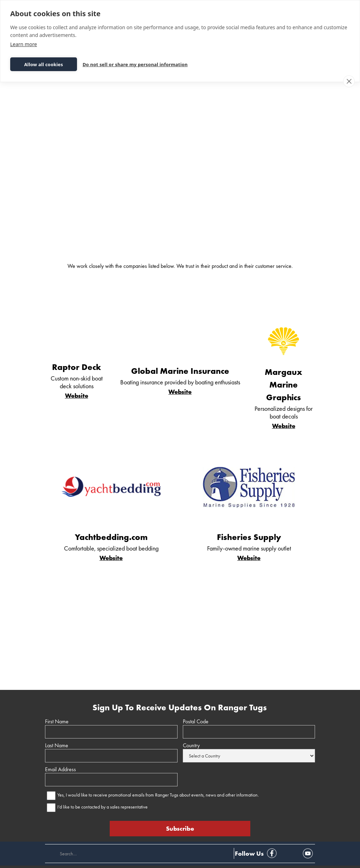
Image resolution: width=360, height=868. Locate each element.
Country (191, 746)
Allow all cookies (44, 64)
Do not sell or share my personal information (135, 64)
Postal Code (196, 722)
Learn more (24, 44)
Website (77, 396)
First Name (57, 722)
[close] (349, 81)
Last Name (57, 746)
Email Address (60, 769)
